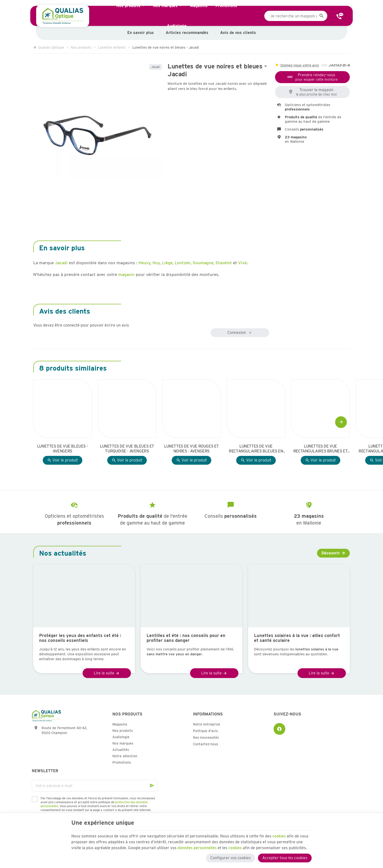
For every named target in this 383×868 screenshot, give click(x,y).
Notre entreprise (207, 724)
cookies (279, 836)
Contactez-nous (206, 744)
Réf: (324, 65)
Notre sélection (125, 756)
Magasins (120, 724)
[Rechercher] (321, 16)
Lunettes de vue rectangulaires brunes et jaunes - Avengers (320, 449)
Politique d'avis (205, 731)
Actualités (121, 750)
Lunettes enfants (112, 47)
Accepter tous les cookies (285, 858)
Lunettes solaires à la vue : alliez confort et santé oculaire (297, 638)
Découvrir (331, 553)
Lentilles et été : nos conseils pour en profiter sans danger (186, 638)
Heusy (144, 263)
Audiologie (121, 737)
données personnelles (197, 847)
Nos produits (81, 47)
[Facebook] (279, 729)
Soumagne (203, 263)
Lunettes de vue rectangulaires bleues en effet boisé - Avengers (256, 449)
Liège (167, 263)
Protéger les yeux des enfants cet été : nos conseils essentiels (80, 638)
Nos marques (123, 743)
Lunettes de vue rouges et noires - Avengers (191, 449)
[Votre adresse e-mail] (95, 786)
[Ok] (152, 786)
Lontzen (183, 263)
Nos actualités (63, 553)
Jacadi (155, 67)
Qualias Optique (49, 47)
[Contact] (340, 16)
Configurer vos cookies (230, 858)
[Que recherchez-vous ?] (296, 16)
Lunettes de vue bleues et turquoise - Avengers (127, 449)
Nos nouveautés (206, 737)
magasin (126, 275)
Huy (156, 263)
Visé (242, 263)
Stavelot (224, 263)
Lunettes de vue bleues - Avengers (63, 449)
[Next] (341, 422)
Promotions (122, 762)
